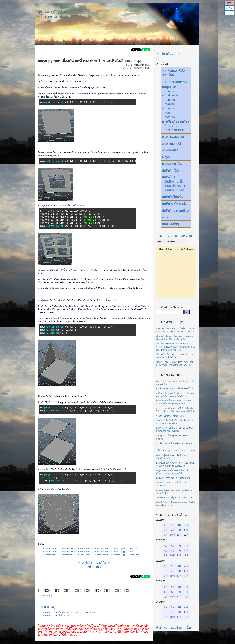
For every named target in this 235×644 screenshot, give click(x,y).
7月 (179, 530)
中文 (229, 13)
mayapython (91, 612)
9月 (166, 535)
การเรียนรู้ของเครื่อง (175, 121)
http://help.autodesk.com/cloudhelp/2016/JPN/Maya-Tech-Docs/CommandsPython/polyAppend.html (87, 552)
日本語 (229, 8)
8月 (186, 530)
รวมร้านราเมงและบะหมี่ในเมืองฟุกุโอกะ (175, 389)
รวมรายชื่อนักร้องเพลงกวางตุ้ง (170, 416)
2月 (172, 525)
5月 (166, 530)
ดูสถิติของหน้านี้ (45, 596)
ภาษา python (176, 82)
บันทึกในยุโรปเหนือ (175, 204)
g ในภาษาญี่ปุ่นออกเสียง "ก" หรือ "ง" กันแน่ (176, 451)
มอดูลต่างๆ (169, 87)
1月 (166, 525)
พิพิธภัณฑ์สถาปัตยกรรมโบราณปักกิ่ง (173, 478)
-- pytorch (168, 117)
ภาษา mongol (171, 144)
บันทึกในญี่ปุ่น (171, 171)
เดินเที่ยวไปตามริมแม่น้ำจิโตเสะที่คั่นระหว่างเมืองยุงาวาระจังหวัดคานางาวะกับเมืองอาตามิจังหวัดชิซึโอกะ (176, 347)
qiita (165, 217)
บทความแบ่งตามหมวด (174, 236)
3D (59, 615)
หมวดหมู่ (48, 607)
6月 (172, 530)
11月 (179, 535)
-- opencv (168, 108)
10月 (173, 535)
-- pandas (168, 100)
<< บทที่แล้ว (85, 563)
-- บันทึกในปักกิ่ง (173, 182)
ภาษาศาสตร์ (170, 150)
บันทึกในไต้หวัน (172, 197)
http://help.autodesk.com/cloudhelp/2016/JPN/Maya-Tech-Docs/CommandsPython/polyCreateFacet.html (89, 549)
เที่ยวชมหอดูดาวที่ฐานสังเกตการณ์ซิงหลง (175, 498)
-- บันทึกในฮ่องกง (173, 186)
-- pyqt (166, 113)
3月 (179, 525)
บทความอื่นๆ (170, 224)
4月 (186, 525)
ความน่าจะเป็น (172, 164)
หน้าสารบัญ (94, 567)
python (79, 612)
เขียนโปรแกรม (65, 612)
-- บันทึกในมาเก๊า (173, 190)
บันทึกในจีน (170, 177)
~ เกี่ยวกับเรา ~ (168, 53)
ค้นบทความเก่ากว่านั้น (174, 628)
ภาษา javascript (173, 137)
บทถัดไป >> (103, 563)
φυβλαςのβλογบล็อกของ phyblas (56, 14)
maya (67, 615)
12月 (186, 555)
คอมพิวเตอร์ (49, 612)
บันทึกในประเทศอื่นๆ (176, 210)
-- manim (168, 104)
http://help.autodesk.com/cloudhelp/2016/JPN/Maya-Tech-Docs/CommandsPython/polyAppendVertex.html (90, 555)
